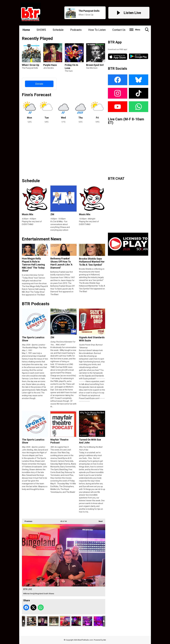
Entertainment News (42, 239)
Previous (27, 520)
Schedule (58, 30)
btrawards (54, 621)
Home (26, 30)
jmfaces (43, 621)
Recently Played (37, 38)
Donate (39, 84)
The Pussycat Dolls (30, 68)
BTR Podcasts (36, 304)
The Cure (69, 71)
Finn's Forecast (37, 95)
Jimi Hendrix (49, 68)
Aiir (105, 640)
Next (99, 520)
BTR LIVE (65, 621)
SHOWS (41, 30)
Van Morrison (92, 68)
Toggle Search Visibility (147, 31)
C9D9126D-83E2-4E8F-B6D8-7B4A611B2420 (32, 621)
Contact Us (119, 30)
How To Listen (97, 30)
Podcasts (76, 30)
